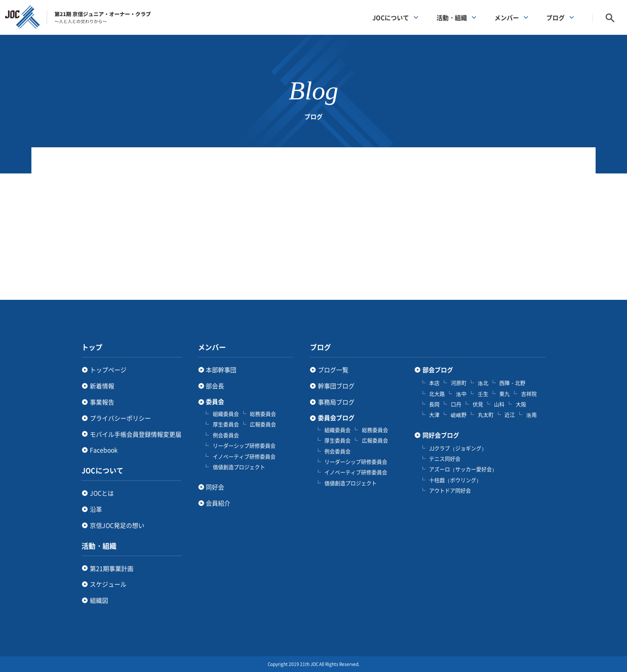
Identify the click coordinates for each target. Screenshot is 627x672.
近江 (510, 415)
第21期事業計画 (112, 568)
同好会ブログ (441, 435)
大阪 (521, 404)
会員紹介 (218, 503)
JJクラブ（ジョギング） (458, 448)
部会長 (215, 386)
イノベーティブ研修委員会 (244, 457)
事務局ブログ (336, 402)
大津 (434, 415)
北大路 (437, 394)
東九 (504, 394)
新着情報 (102, 386)
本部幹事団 (221, 370)
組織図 (99, 600)
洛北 (483, 383)
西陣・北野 (512, 383)
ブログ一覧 (333, 370)
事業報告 (102, 402)
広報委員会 (263, 424)
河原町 (459, 383)
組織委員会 (226, 414)
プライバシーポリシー (120, 418)
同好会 (215, 487)
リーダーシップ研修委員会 (244, 446)
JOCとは (102, 493)
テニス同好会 (445, 459)
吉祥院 (529, 394)
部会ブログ (438, 370)
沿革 (96, 509)
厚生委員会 (226, 424)
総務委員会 (263, 414)
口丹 (456, 404)
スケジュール (108, 584)
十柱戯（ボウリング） (455, 480)
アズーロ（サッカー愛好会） (463, 469)
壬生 (483, 394)
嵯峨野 (459, 415)
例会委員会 (226, 435)
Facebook (104, 450)
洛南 (532, 415)
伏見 (478, 404)
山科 (499, 404)
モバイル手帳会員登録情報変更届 (136, 434)
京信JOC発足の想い (117, 525)
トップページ (108, 370)
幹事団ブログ (336, 386)
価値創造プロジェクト (239, 467)
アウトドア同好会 (450, 491)
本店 (434, 383)
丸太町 (486, 415)
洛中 (461, 394)
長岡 (434, 404)
